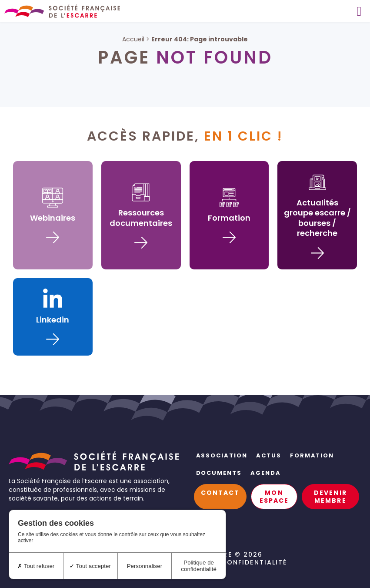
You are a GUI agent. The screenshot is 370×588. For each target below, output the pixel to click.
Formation (312, 455)
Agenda (266, 473)
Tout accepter (90, 566)
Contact (220, 493)
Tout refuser (36, 566)
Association (222, 455)
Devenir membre (330, 497)
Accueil (133, 39)
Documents (219, 473)
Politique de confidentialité (227, 562)
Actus (269, 455)
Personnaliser (145, 566)
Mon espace (274, 497)
